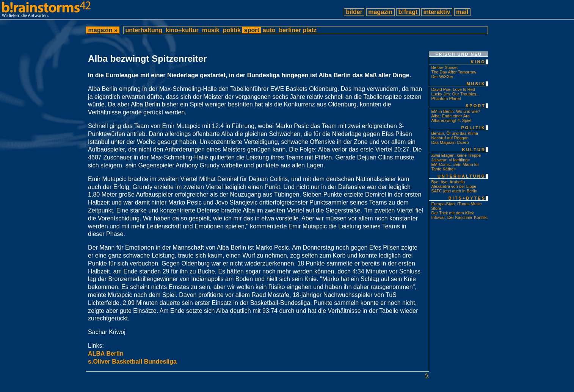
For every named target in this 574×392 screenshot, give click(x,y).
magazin (380, 12)
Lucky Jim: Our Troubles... (455, 94)
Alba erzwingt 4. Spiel (451, 120)
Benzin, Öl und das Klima (455, 133)
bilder (354, 12)
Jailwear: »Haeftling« (450, 160)
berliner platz (298, 30)
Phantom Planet (446, 98)
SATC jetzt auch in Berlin (454, 191)
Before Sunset (444, 67)
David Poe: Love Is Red (453, 89)
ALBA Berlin (106, 354)
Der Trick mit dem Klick (452, 213)
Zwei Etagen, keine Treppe (456, 155)
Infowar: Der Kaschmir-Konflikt (459, 217)
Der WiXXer (442, 77)
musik (211, 30)
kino (478, 62)
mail (462, 12)
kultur (474, 150)
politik (232, 30)
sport (252, 30)
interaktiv (437, 12)
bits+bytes (467, 198)
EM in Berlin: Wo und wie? (456, 111)
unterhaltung (144, 30)
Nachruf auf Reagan (450, 138)
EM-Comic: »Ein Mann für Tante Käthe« (455, 167)
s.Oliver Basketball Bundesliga (132, 362)
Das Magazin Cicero (450, 142)
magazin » (103, 30)
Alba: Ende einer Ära (450, 116)
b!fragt (408, 12)
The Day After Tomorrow (453, 72)
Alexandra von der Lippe (454, 186)
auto (269, 30)
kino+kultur (182, 30)
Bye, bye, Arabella (448, 182)
